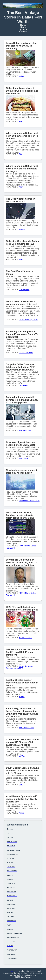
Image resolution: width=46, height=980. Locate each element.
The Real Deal (25, 430)
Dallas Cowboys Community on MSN (20, 667)
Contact (23, 32)
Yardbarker (24, 458)
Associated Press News (29, 501)
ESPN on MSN (26, 638)
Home (23, 25)
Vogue (22, 229)
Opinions (23, 29)
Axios (21, 813)
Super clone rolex (12, 971)
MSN (21, 187)
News (23, 27)
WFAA (22, 756)
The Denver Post (26, 728)
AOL (21, 121)
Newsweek (24, 385)
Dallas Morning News (28, 320)
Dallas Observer (26, 353)
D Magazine (24, 290)
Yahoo (22, 76)
